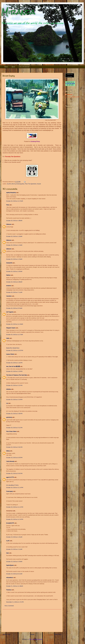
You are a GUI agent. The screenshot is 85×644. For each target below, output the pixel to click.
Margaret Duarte (11, 328)
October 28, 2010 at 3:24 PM (14, 399)
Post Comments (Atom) (36, 639)
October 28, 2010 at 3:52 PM (14, 428)
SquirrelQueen (10, 565)
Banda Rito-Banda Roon (13, 348)
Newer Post (6, 634)
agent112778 (10, 477)
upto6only (9, 417)
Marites (8, 275)
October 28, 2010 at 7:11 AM (14, 292)
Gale (7, 553)
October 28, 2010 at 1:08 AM (14, 221)
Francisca (9, 590)
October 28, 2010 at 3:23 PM (14, 385)
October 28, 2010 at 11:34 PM (15, 519)
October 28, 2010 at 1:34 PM (14, 371)
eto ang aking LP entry (12, 485)
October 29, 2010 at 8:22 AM (14, 574)
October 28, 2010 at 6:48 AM (14, 282)
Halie (8, 338)
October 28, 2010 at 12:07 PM (15, 350)
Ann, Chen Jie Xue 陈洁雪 (13, 366)
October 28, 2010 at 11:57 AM (15, 335)
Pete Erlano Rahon (11, 431)
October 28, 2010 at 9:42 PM (14, 473)
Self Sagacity (10, 312)
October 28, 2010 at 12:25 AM (15, 201)
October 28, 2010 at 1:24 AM (14, 245)
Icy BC (8, 541)
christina (8, 389)
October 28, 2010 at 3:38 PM (14, 414)
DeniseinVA (9, 263)
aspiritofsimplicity (11, 193)
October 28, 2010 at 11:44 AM (15, 324)
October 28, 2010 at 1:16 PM (14, 363)
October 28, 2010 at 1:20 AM (14, 236)
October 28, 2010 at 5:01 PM (14, 447)
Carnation (9, 296)
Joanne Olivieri (10, 354)
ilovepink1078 (10, 523)
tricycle (39, 184)
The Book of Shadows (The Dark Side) (16, 375)
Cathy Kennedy (10, 461)
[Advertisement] (32, 621)
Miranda (18, 12)
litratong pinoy (20, 184)
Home (6, 67)
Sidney (8, 451)
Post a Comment (9, 606)
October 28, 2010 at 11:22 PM (15, 507)
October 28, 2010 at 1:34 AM (14, 259)
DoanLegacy (10, 491)
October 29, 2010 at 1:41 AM (14, 537)
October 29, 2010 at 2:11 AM (14, 549)
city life (9, 184)
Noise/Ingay (9, 76)
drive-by (14, 184)
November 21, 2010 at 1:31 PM (15, 602)
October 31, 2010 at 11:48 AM (15, 586)
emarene (9, 286)
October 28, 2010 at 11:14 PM (15, 487)
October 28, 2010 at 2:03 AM (14, 271)
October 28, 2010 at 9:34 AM (14, 308)
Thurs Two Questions (31, 184)
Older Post (58, 634)
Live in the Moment (24, 67)
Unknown (9, 224)
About (13, 67)
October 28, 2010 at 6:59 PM (14, 458)
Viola (8, 205)
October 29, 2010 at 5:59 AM (14, 562)
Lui (7, 403)
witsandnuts (10, 577)
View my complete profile (72, 97)
